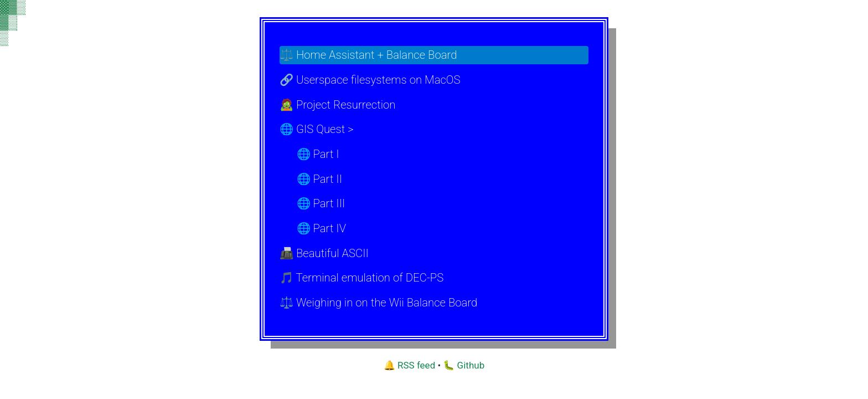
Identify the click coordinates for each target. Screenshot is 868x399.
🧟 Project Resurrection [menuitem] (338, 105)
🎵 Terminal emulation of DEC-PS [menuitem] (361, 278)
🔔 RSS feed (409, 365)
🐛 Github (464, 365)
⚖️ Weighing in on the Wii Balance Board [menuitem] (378, 303)
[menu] (434, 179)
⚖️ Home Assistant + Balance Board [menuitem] (368, 55)
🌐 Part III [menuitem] (321, 203)
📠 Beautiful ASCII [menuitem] (324, 253)
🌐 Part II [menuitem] (319, 179)
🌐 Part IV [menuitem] (321, 228)
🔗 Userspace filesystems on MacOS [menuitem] (370, 80)
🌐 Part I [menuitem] (318, 154)
